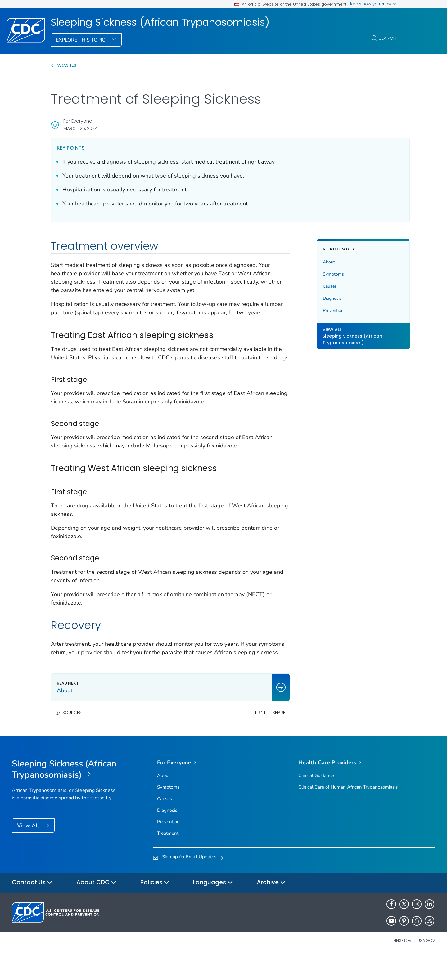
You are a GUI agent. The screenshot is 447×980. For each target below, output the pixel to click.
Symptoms (325, 274)
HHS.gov (402, 966)
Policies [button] (155, 908)
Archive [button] (271, 908)
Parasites (66, 65)
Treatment (168, 858)
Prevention (325, 310)
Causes (321, 286)
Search (388, 38)
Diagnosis (324, 298)
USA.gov (426, 966)
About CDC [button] (96, 908)
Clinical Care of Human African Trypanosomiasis (348, 812)
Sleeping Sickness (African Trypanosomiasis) (160, 22)
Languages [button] (213, 908)
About (320, 262)
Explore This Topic (81, 40)
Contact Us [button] (32, 908)
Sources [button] (72, 738)
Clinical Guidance (316, 801)
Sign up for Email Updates (189, 882)
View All (29, 851)
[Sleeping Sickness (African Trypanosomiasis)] (65, 795)
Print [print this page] (251, 738)
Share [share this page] (270, 738)
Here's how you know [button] (372, 4)
